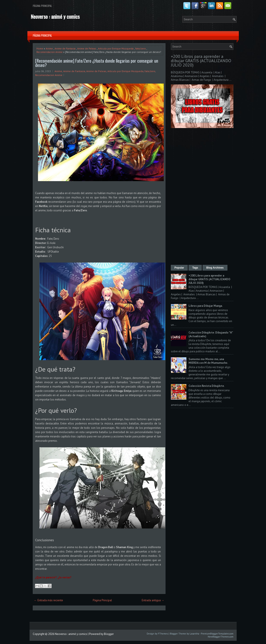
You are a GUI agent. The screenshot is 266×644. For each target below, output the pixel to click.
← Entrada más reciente (49, 600)
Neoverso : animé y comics (55, 16)
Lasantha (194, 634)
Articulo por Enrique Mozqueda (116, 48)
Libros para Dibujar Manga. (206, 306)
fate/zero (141, 48)
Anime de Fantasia (65, 48)
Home (40, 48)
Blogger (109, 634)
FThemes (163, 634)
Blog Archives (215, 268)
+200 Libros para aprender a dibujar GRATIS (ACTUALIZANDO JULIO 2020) (201, 61)
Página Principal (42, 6)
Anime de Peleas (87, 48)
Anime (49, 48)
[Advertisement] (202, 197)
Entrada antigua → (153, 600)
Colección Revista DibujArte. (207, 386)
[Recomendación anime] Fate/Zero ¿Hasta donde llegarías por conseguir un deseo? (97, 63)
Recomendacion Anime (50, 52)
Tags (195, 268)
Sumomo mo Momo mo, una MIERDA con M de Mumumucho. (208, 361)
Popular (179, 268)
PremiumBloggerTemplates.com (217, 634)
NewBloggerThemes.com (221, 637)
